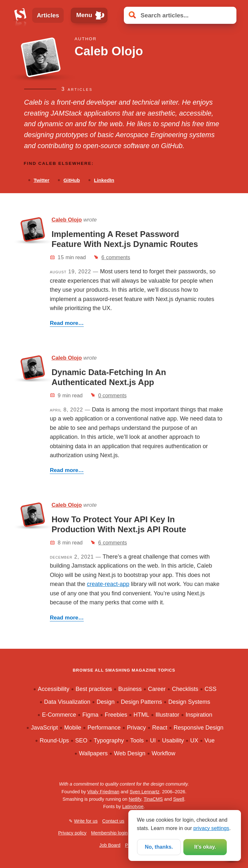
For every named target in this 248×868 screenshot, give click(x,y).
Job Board (110, 845)
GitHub (72, 180)
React (160, 728)
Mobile (73, 728)
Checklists (185, 689)
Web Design (130, 753)
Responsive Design (198, 728)
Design (106, 702)
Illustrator (167, 715)
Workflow (163, 753)
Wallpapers (93, 753)
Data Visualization (67, 702)
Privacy (136, 728)
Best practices (94, 689)
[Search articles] (180, 15)
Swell (179, 799)
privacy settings (211, 828)
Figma (90, 715)
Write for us (86, 821)
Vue (210, 741)
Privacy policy (72, 833)
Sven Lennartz (145, 792)
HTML (141, 715)
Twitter (41, 180)
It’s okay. (205, 847)
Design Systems (189, 702)
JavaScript (44, 728)
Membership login (109, 833)
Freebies (116, 715)
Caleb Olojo (67, 220)
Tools (137, 741)
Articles (48, 15)
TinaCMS (153, 799)
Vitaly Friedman (103, 792)
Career (157, 689)
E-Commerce (59, 715)
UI (153, 741)
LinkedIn (104, 180)
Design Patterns (142, 702)
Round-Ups (54, 741)
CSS (211, 689)
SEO (81, 741)
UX (194, 741)
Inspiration (199, 715)
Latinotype (133, 807)
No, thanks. (159, 847)
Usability (173, 741)
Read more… (67, 323)
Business (130, 689)
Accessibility (53, 689)
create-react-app (108, 584)
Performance (104, 728)
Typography (109, 741)
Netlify (135, 799)
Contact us (113, 821)
